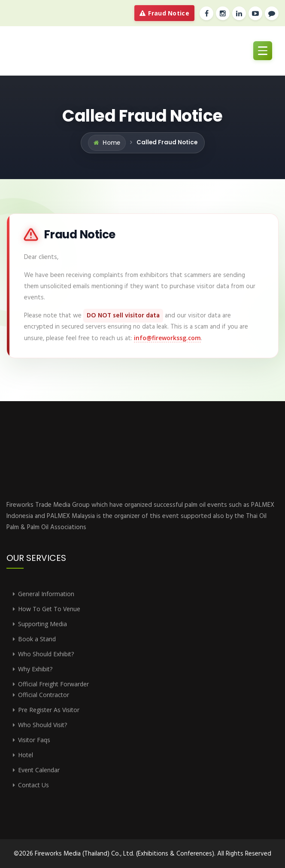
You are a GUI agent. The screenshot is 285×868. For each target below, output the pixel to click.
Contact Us (33, 785)
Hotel (26, 755)
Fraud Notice (164, 13)
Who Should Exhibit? (46, 654)
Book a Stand (37, 639)
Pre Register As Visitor (49, 710)
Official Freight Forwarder (53, 684)
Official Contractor (44, 695)
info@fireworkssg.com (167, 338)
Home (111, 143)
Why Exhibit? (35, 669)
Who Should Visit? (42, 725)
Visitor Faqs (34, 740)
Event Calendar (39, 770)
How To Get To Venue (49, 609)
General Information (46, 594)
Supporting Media (42, 624)
